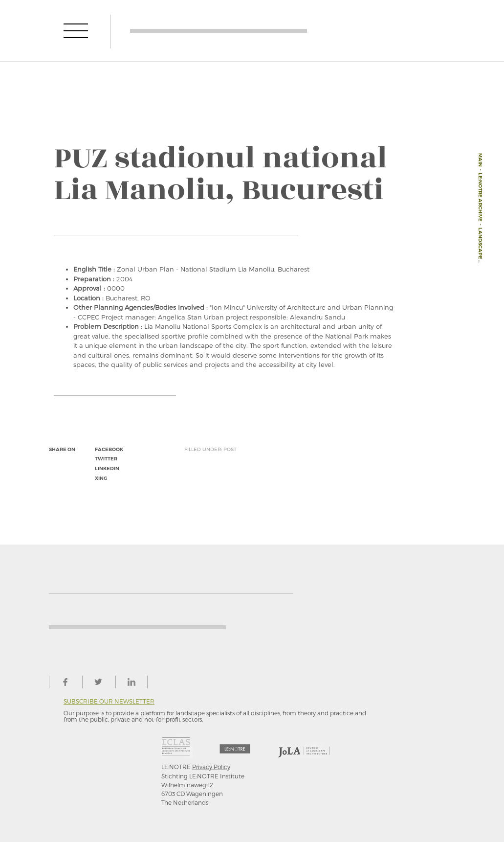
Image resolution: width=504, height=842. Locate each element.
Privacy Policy (211, 767)
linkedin (107, 468)
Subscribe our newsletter (109, 701)
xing (101, 478)
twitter (106, 459)
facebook (109, 449)
